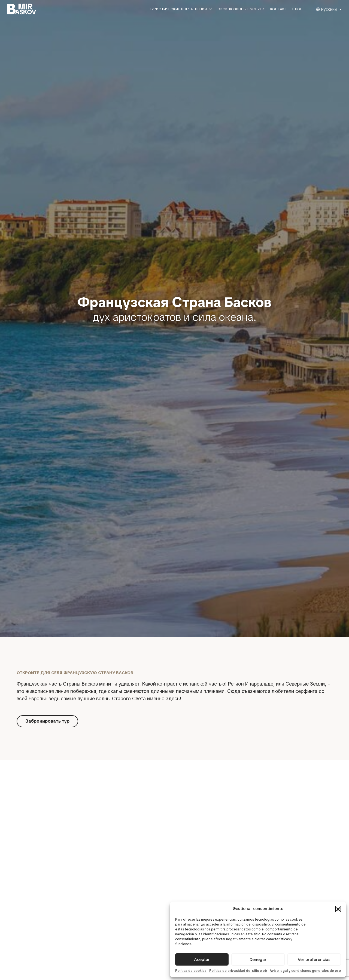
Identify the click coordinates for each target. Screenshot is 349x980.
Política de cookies (191, 971)
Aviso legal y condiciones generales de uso (305, 971)
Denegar (258, 960)
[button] (338, 909)
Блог (297, 9)
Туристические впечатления (181, 9)
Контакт (279, 9)
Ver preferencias (314, 960)
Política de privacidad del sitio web (238, 971)
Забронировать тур (47, 721)
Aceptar (202, 960)
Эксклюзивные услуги (241, 9)
